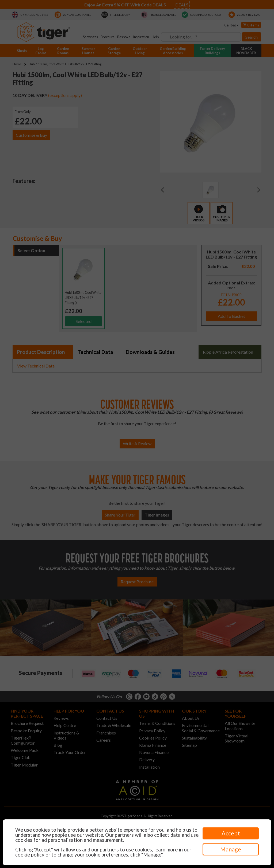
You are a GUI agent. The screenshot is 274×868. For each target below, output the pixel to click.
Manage (231, 849)
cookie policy (30, 855)
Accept (231, 833)
